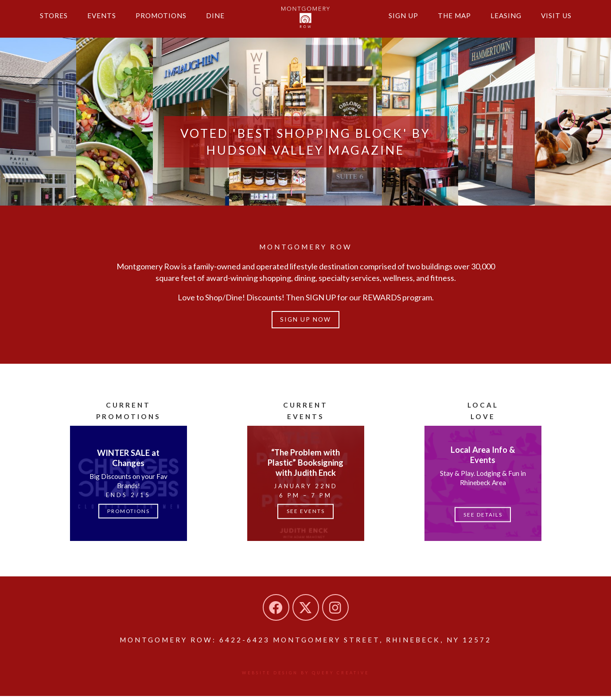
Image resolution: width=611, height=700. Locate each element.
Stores (55, 21)
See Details (483, 517)
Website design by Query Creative (305, 677)
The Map (449, 21)
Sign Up (395, 21)
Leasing (503, 21)
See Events (306, 514)
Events (105, 21)
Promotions (167, 21)
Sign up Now (305, 321)
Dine (223, 21)
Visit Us (555, 21)
